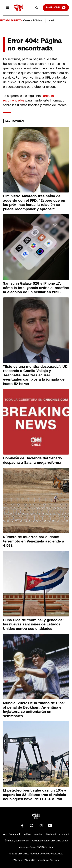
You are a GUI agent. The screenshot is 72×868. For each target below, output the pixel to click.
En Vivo (27, 834)
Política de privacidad (58, 834)
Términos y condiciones (16, 841)
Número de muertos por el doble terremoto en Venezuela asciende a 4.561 (34, 541)
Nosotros (38, 834)
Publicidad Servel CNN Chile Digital (50, 841)
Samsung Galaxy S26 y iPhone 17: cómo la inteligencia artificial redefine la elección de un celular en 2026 (36, 288)
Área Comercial (12, 834)
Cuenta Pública (33, 20)
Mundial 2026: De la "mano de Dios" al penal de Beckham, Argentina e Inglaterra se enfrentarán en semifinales (34, 710)
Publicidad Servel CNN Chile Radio (36, 847)
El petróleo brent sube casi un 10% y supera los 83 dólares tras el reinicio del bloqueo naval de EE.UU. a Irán (35, 795)
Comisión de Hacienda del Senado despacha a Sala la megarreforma (32, 460)
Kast (51, 20)
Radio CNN (56, 8)
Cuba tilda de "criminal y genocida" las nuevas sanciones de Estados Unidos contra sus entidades (34, 624)
